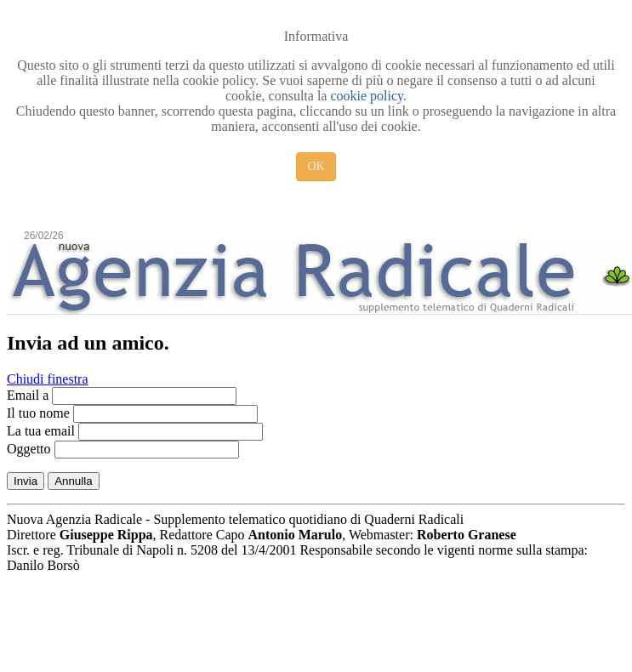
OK (316, 166)
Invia (26, 481)
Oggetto (29, 449)
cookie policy (367, 96)
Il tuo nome (38, 413)
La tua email (41, 431)
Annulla (73, 481)
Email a (28, 395)
